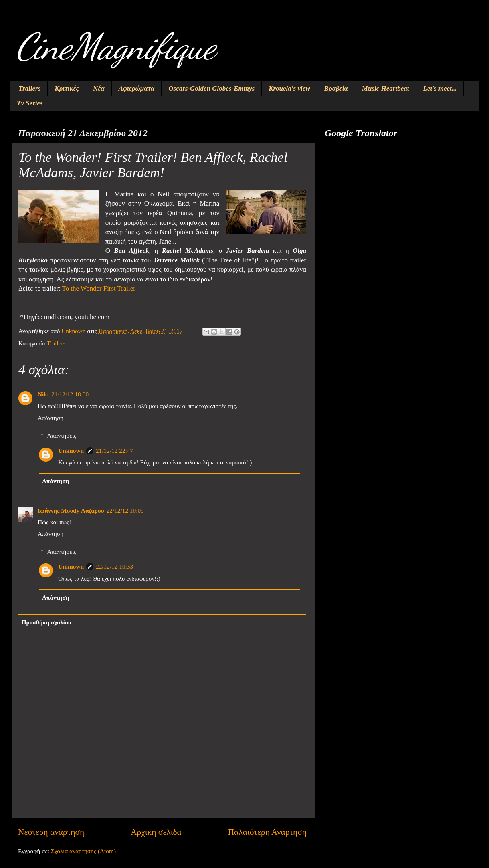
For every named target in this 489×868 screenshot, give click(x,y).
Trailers (29, 88)
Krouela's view (289, 88)
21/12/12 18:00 (70, 394)
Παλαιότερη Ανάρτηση (267, 832)
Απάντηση (51, 418)
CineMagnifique (116, 46)
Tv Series (30, 103)
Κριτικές (67, 88)
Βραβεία (336, 88)
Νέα (99, 88)
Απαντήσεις (62, 435)
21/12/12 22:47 (114, 451)
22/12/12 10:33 (114, 566)
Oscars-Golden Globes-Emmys (211, 88)
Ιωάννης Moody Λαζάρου (71, 510)
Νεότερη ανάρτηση (51, 832)
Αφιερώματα (137, 88)
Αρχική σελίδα (156, 832)
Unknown (71, 451)
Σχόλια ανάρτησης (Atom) (83, 851)
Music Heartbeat (386, 88)
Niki (43, 394)
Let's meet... (440, 88)
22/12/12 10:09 (125, 510)
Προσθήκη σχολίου (46, 622)
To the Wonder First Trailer (99, 288)
